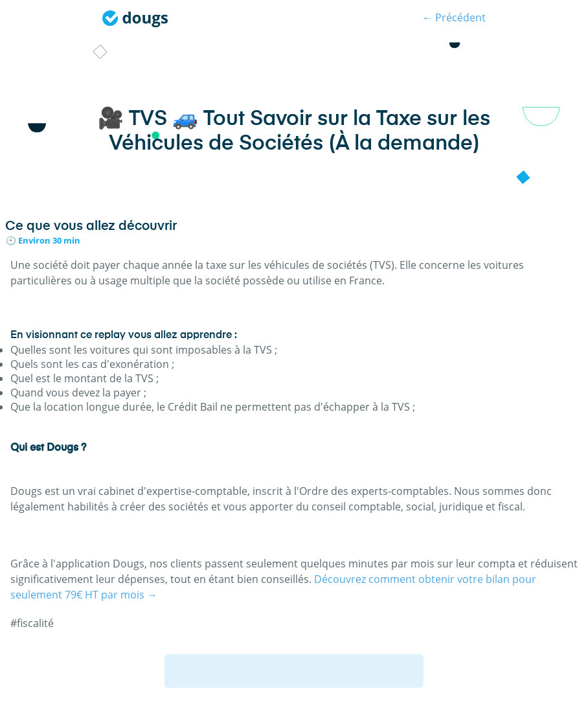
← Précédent (454, 17)
